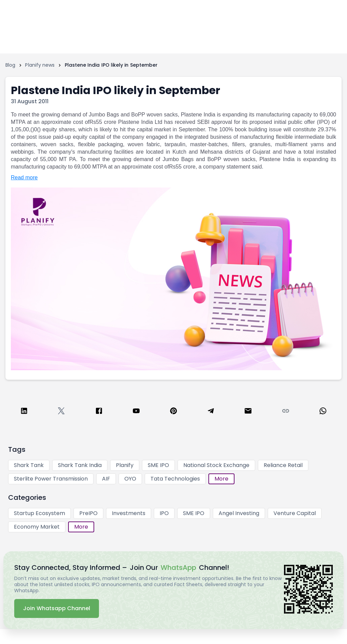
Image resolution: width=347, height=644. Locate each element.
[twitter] (61, 412)
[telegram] (211, 412)
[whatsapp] (323, 412)
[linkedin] (24, 412)
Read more (24, 177)
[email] (248, 412)
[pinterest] (173, 412)
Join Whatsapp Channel (57, 608)
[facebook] (99, 412)
